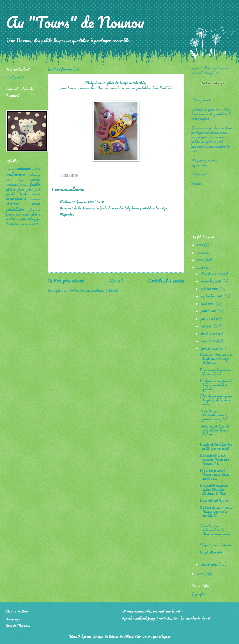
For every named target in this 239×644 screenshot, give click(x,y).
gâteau (11, 189)
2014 (200, 260)
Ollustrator (132, 636)
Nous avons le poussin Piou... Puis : (215, 372)
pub (18, 214)
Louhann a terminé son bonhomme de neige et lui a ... (216, 359)
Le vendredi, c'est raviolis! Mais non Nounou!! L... (214, 459)
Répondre (67, 214)
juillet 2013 (209, 311)
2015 (200, 252)
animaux (24, 168)
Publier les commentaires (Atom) (93, 291)
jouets (11, 194)
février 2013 (210, 348)
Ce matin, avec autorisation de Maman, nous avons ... (215, 532)
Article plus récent (66, 281)
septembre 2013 (212, 296)
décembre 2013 (211, 274)
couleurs (12, 185)
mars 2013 (208, 341)
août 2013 (208, 304)
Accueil (116, 281)
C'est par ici (15, 77)
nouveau (36, 199)
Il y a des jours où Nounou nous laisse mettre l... (214, 474)
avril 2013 (208, 333)
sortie (22, 219)
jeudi (38, 189)
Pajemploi (198, 594)
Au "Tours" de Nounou (75, 22)
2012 (200, 574)
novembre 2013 (211, 281)
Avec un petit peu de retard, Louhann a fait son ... (215, 430)
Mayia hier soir (211, 552)
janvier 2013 (210, 564)
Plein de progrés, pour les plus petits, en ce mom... (216, 400)
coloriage (35, 175)
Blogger (165, 636)
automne (16, 174)
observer (13, 203)
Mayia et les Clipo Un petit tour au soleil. (216, 446)
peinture (15, 209)
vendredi (26, 224)
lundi (23, 194)
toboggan (34, 219)
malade (36, 194)
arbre (37, 169)
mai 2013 (207, 326)
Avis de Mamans (18, 625)
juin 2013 (207, 318)
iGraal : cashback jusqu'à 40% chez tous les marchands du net (166, 618)
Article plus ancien (166, 281)
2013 (200, 267)
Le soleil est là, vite (214, 501)
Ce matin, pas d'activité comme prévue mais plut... (215, 415)
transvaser (13, 224)
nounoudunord (16, 198)
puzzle (26, 214)
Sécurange (13, 619)
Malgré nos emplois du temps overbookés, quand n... (216, 385)
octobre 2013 (210, 289)
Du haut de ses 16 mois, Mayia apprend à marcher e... (216, 512)
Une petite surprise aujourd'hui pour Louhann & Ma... (214, 489)
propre (10, 214)
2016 (200, 245)
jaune (21, 189)
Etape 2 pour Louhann (216, 545)
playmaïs (35, 210)
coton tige (15, 180)
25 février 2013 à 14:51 (88, 202)
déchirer (24, 185)
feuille (35, 184)
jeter (30, 189)
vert (35, 223)
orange (36, 203)
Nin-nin (11, 169)
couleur (35, 180)
